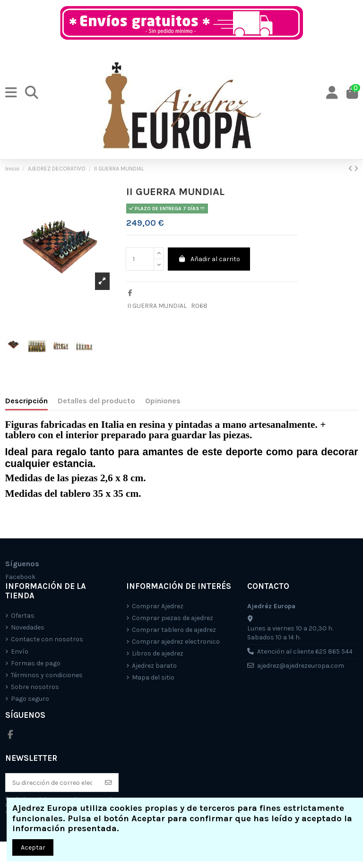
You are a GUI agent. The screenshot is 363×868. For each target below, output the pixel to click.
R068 (199, 306)
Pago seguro (30, 699)
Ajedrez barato (154, 666)
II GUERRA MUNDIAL (157, 306)
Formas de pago (36, 663)
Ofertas (23, 616)
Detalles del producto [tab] (96, 401)
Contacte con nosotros (47, 639)
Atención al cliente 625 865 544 (305, 651)
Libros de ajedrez (158, 653)
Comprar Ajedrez (158, 606)
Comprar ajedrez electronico (176, 642)
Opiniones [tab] (163, 401)
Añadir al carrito (209, 259)
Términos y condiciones (47, 675)
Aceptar (33, 847)
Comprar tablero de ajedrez (174, 630)
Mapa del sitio (153, 677)
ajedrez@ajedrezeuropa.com (301, 666)
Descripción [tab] (26, 401)
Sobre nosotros (35, 687)
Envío (20, 651)
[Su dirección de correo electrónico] (52, 783)
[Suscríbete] (108, 783)
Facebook (20, 577)
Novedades (28, 627)
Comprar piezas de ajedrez (173, 618)
